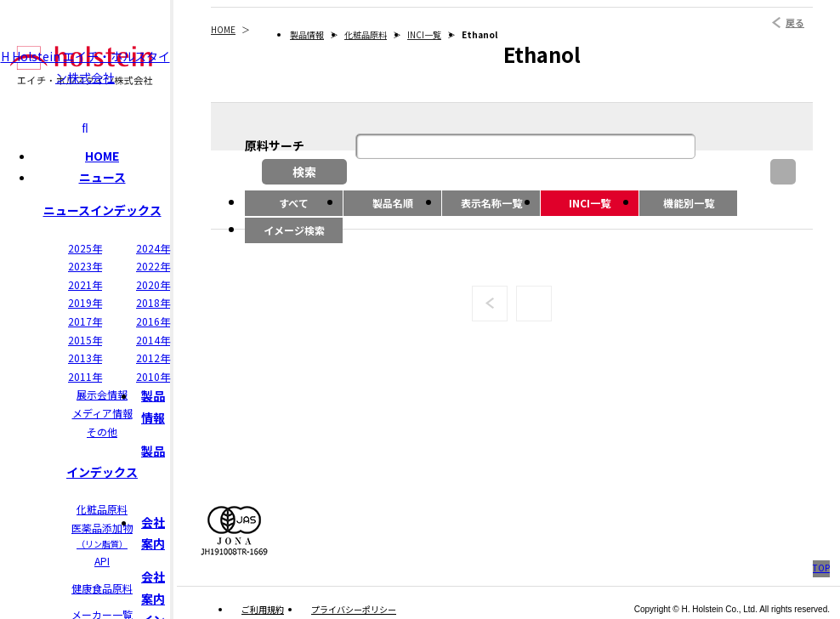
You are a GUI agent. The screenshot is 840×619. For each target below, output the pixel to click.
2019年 (85, 302)
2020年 (153, 284)
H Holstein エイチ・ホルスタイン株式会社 (85, 66)
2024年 (153, 248)
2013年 (85, 358)
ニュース (102, 177)
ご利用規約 (263, 609)
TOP (821, 568)
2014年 (153, 340)
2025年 (85, 248)
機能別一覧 (689, 203)
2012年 (153, 358)
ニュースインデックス (102, 210)
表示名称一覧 (491, 203)
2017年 (85, 321)
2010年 (153, 376)
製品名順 (393, 203)
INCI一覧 (424, 34)
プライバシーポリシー (354, 609)
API (102, 561)
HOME (102, 156)
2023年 (85, 266)
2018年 (153, 302)
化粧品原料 (102, 509)
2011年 (85, 376)
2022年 (153, 266)
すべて (294, 203)
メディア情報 (102, 413)
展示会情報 (102, 394)
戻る (795, 22)
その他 (102, 432)
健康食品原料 (102, 588)
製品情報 (307, 34)
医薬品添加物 (102, 536)
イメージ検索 (294, 230)
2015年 (85, 340)
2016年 (153, 321)
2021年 (85, 284)
